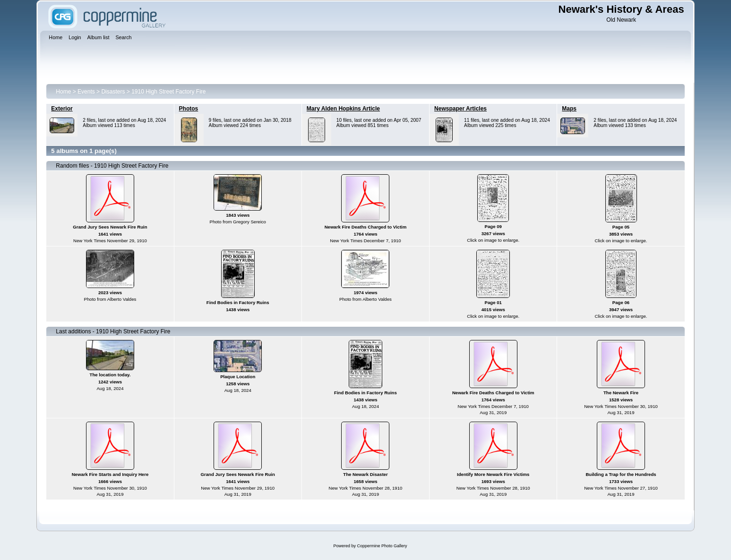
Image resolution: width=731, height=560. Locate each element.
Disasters (113, 92)
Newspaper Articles (460, 109)
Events (86, 92)
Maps (569, 109)
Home (63, 92)
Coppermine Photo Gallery (382, 546)
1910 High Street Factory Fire (168, 92)
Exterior (62, 109)
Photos (189, 109)
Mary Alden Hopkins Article (343, 109)
